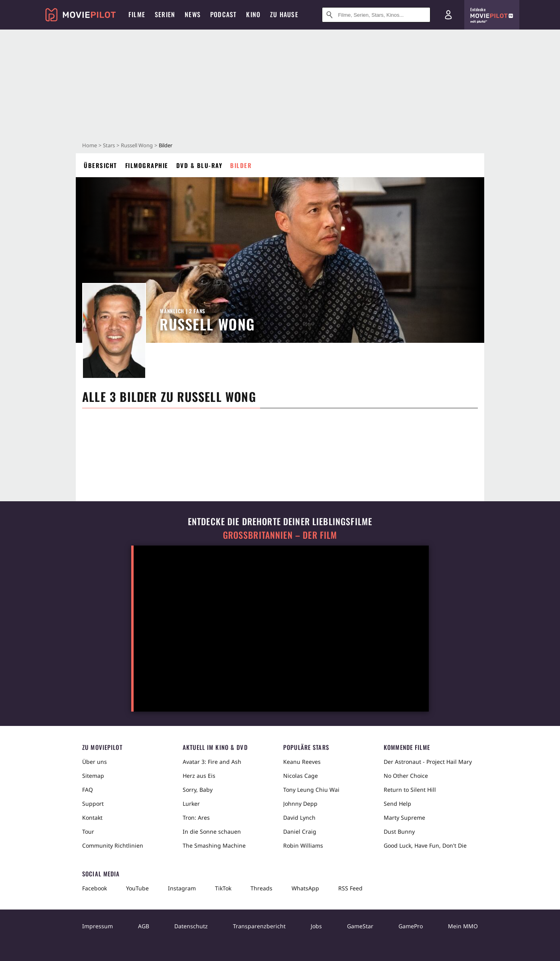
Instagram (182, 888)
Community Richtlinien (113, 845)
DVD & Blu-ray (199, 165)
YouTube (137, 888)
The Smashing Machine (214, 845)
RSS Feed (350, 888)
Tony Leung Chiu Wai (311, 790)
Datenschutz (191, 926)
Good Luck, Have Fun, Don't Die (425, 845)
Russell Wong (137, 145)
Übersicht (101, 165)
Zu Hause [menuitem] (284, 14)
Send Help (397, 804)
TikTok (223, 888)
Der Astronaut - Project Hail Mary (428, 762)
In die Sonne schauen (212, 831)
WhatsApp (305, 888)
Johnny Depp (300, 804)
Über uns (95, 762)
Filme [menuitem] (137, 14)
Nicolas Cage (301, 776)
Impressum (98, 926)
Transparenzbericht (259, 926)
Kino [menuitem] (253, 14)
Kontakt (92, 818)
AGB (144, 926)
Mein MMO (463, 926)
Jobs (316, 926)
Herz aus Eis (199, 776)
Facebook (95, 888)
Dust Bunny (399, 831)
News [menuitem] (193, 14)
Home (90, 145)
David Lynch (299, 818)
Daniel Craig (300, 831)
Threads (261, 888)
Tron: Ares (196, 818)
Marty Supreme (404, 818)
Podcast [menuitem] (223, 14)
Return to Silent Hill (410, 790)
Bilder (241, 165)
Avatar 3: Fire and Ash (212, 762)
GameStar (360, 926)
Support (93, 804)
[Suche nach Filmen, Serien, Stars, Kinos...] (376, 15)
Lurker (191, 804)
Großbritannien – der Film (280, 535)
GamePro (411, 926)
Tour (88, 831)
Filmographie (147, 165)
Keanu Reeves (302, 762)
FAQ (88, 790)
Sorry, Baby (198, 790)
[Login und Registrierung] (448, 15)
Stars (109, 145)
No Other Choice (406, 776)
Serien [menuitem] (165, 14)
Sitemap (93, 776)
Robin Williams (303, 845)
